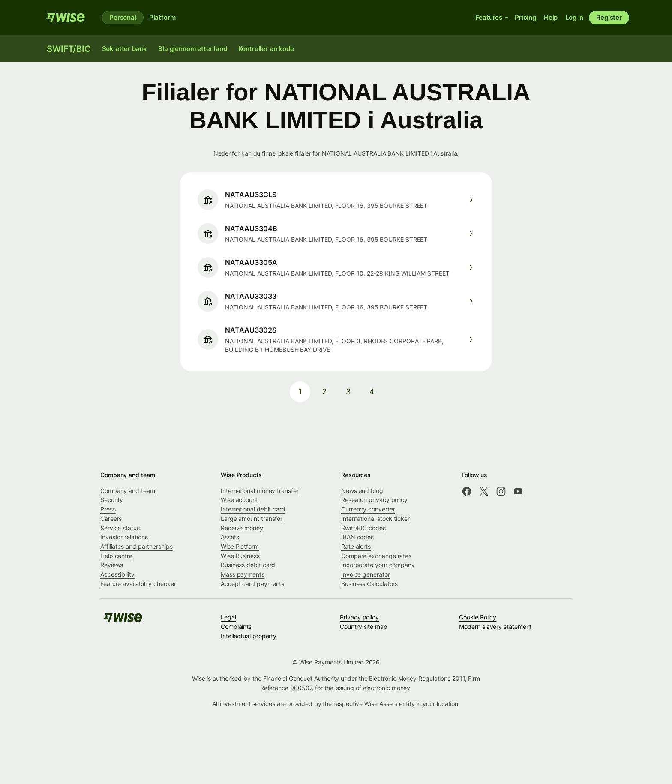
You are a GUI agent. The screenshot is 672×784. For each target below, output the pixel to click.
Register (609, 17)
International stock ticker (375, 518)
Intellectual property (249, 636)
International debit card (253, 509)
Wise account (239, 500)
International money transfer (260, 491)
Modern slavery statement (495, 626)
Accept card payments (252, 584)
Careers (111, 518)
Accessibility (117, 574)
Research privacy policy (374, 500)
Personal (123, 17)
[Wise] (66, 18)
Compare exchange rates (376, 556)
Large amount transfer (252, 518)
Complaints (236, 626)
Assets (230, 537)
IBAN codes (357, 537)
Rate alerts (356, 546)
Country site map (364, 626)
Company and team (128, 491)
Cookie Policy (478, 617)
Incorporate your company (378, 565)
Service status (120, 528)
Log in (574, 17)
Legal (228, 617)
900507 (301, 688)
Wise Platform (240, 546)
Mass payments (243, 574)
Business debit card (248, 565)
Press (108, 509)
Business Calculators (369, 584)
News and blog (362, 491)
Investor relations (124, 537)
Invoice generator (366, 574)
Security (112, 500)
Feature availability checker (138, 584)
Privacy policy (359, 617)
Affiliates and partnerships (136, 546)
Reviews (112, 565)
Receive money (242, 528)
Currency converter (368, 509)
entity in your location (429, 704)
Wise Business (240, 556)
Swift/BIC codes (363, 528)
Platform (162, 17)
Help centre (116, 556)
